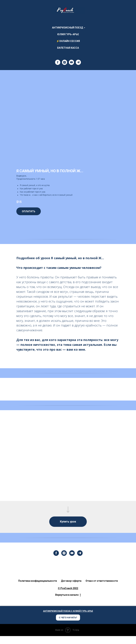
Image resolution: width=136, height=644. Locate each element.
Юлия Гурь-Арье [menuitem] (68, 34)
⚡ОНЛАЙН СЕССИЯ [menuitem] (68, 41)
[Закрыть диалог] (132, 609)
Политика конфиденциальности (38, 581)
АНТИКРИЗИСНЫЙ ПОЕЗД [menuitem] (67, 28)
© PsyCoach (65, 588)
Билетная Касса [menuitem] (68, 48)
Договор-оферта (71, 581)
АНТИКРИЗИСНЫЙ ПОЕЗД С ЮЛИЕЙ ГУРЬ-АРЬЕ (68, 611)
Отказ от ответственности (102, 581)
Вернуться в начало (68, 595)
